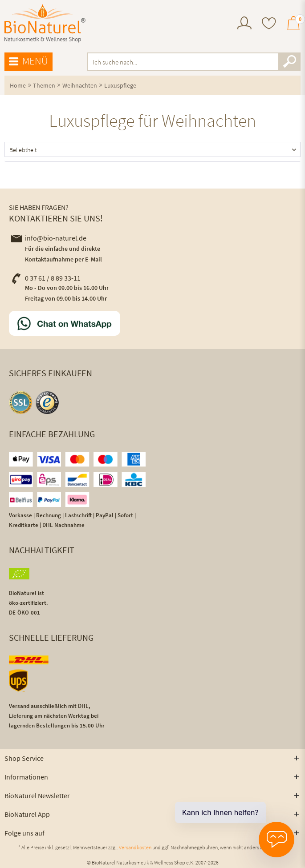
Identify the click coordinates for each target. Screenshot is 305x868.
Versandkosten (135, 847)
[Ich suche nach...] (194, 62)
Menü (28, 61)
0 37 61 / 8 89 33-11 (46, 278)
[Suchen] (289, 62)
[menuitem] (244, 24)
